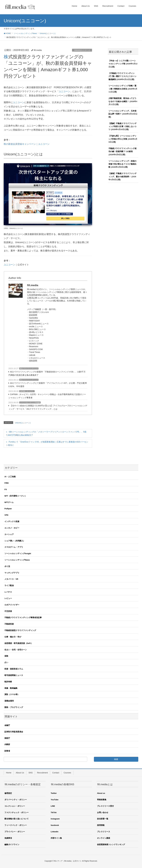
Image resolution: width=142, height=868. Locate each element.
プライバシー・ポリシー (15, 832)
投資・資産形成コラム (14, 669)
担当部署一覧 (103, 819)
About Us (20, 773)
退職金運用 (9, 701)
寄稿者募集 (102, 800)
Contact (56, 773)
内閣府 (7, 744)
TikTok (54, 812)
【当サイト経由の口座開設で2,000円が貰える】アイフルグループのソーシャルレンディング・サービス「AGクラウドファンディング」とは (48, 407)
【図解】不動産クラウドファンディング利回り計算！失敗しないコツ (122, 126)
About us (101, 793)
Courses (67, 773)
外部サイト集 (56, 838)
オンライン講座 (104, 838)
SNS (31, 773)
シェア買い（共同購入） (15, 541)
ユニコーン (64, 91)
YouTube (55, 800)
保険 (6, 656)
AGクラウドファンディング (29, 369)
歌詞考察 (8, 682)
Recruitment (42, 773)
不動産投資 (9, 624)
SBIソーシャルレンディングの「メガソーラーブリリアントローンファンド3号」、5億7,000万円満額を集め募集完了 (46, 433)
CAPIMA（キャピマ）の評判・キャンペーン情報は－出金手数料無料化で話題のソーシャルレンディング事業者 (47, 396)
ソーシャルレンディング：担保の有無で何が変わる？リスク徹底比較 (122, 164)
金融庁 (7, 725)
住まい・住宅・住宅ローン (16, 650)
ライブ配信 (9, 586)
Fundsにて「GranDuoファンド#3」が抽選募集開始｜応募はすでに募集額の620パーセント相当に (47, 443)
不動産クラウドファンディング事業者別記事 (23, 618)
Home (9, 773)
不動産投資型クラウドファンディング (20, 630)
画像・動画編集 (11, 688)
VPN (6, 515)
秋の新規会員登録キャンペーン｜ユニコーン (27, 144)
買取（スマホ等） (12, 694)
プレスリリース (104, 832)
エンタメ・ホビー (12, 528)
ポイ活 (7, 566)
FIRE (7, 483)
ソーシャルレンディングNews (17, 560)
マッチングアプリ (12, 573)
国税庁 (7, 738)
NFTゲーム (9, 502)
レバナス (8, 592)
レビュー (8, 598)
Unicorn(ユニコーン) (82, 50)
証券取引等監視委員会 (14, 732)
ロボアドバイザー (12, 605)
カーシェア (9, 534)
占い (6, 662)
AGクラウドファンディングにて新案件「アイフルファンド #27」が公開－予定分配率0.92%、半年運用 (48, 385)
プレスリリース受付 (105, 806)
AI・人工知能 (10, 477)
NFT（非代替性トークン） (16, 496)
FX (6, 489)
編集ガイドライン (12, 844)
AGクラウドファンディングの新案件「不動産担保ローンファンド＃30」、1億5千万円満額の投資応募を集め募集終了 (47, 373)
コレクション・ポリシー (15, 806)
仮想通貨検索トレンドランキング (111, 844)
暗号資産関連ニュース (14, 675)
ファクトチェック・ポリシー (17, 812)
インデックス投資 (12, 521)
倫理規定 (8, 793)
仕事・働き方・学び (13, 637)
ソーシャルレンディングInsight (30, 403)
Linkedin (54, 832)
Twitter (54, 793)
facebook (55, 825)
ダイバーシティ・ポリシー (16, 800)
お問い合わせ (103, 812)
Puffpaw (8, 509)
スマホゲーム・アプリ (14, 547)
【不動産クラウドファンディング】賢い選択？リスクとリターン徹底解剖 (122, 76)
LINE (53, 806)
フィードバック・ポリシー (16, 825)
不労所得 (8, 611)
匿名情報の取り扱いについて (17, 819)
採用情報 (101, 825)
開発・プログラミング (14, 707)
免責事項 (8, 838)
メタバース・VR (11, 579)
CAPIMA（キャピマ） (27, 391)
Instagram (55, 819)
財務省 (7, 751)
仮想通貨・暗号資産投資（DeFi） (19, 643)
